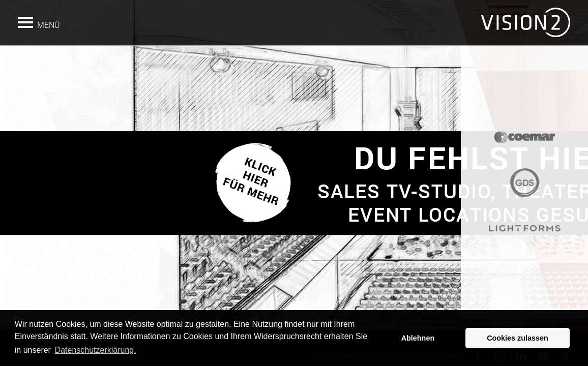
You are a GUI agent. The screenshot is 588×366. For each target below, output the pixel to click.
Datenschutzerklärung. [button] (96, 350)
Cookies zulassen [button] (518, 338)
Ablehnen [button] (418, 338)
